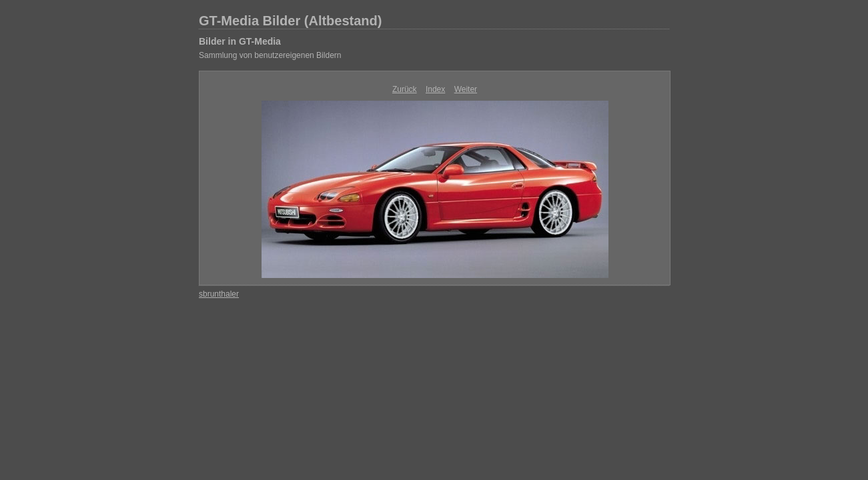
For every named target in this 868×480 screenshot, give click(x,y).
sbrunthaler (219, 294)
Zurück (405, 89)
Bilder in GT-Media (240, 41)
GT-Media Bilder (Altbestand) (290, 21)
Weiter (466, 89)
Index (435, 89)
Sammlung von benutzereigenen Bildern (270, 55)
